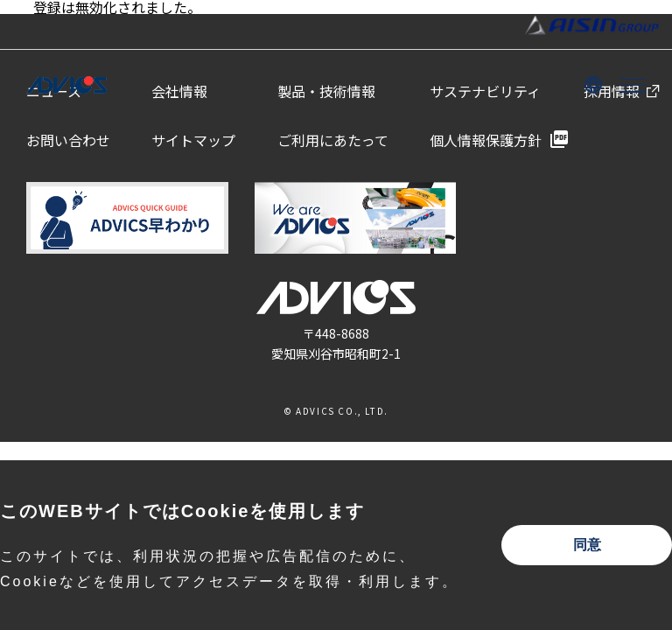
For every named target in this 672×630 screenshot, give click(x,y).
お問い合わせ (68, 140)
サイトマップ (193, 140)
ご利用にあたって (333, 140)
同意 (587, 545)
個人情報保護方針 (486, 140)
